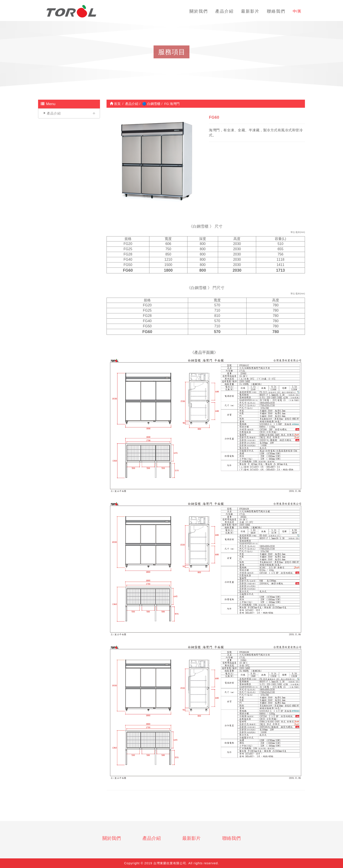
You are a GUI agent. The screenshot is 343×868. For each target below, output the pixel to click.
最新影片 (191, 838)
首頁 (115, 104)
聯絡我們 (231, 838)
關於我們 (112, 838)
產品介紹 (54, 113)
